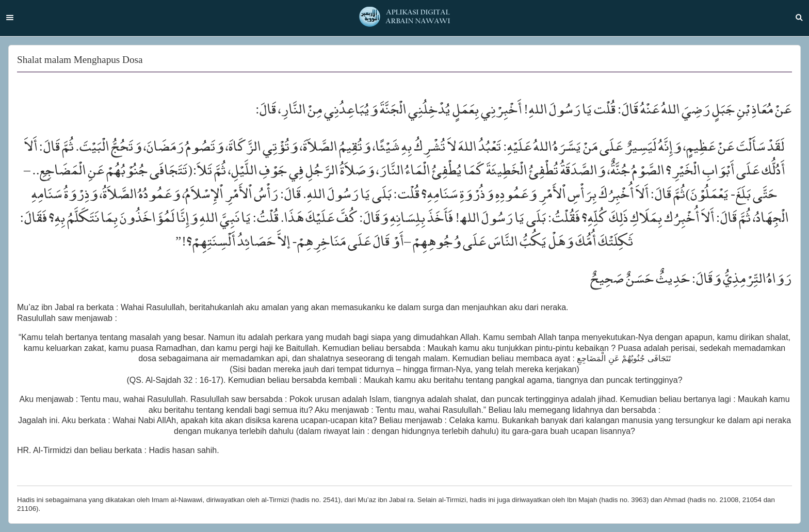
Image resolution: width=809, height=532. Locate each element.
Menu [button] (10, 18)
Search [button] (799, 18)
